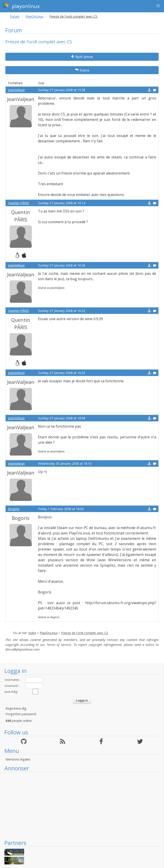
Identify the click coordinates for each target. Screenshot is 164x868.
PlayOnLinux (34, 16)
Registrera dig (16, 708)
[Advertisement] (82, 806)
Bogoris (14, 509)
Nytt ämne (82, 57)
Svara (82, 70)
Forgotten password (21, 714)
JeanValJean (16, 90)
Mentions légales (18, 759)
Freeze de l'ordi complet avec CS (85, 633)
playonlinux (21, 6)
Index (32, 633)
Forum (15, 16)
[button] (158, 6)
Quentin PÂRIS (19, 203)
